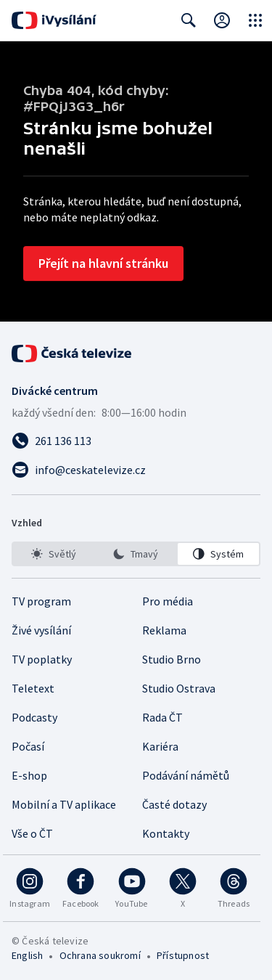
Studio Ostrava (179, 688)
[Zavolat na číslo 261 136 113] (136, 441)
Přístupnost (183, 955)
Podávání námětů (186, 775)
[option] (54, 554)
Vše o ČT (32, 833)
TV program (41, 601)
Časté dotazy (174, 804)
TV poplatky (42, 659)
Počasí (28, 746)
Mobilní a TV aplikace (64, 804)
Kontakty (166, 833)
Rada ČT (162, 717)
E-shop (29, 775)
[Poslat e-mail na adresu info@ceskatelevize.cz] (136, 470)
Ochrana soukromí (100, 955)
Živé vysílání (41, 630)
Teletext (33, 688)
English (27, 955)
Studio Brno (172, 659)
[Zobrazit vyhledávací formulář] (189, 20)
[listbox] (136, 554)
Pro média (168, 601)
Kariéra (160, 746)
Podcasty (34, 717)
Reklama (164, 630)
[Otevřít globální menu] (255, 20)
